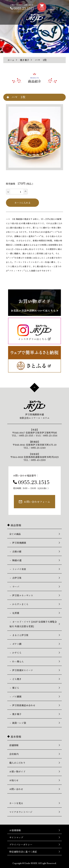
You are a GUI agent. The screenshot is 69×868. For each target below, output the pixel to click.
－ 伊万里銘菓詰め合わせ (22, 705)
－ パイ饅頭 (15, 696)
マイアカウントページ (21, 812)
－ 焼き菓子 (15, 714)
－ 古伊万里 (15, 578)
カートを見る (16, 803)
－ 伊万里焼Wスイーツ (21, 670)
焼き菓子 (25, 60)
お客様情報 (15, 830)
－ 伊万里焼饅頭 (18, 543)
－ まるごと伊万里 (19, 635)
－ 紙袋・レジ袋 (18, 723)
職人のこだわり (17, 763)
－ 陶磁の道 (15, 560)
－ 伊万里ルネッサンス (21, 595)
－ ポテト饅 (15, 644)
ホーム (11, 60)
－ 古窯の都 (15, 551)
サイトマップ (16, 837)
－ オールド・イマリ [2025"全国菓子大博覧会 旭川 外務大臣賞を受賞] (33, 624)
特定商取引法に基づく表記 (23, 852)
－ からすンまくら (19, 604)
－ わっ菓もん (17, 661)
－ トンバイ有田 (18, 569)
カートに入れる (22, 203)
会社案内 (14, 754)
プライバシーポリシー (21, 844)
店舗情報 (14, 745)
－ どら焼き (15, 679)
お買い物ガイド (17, 771)
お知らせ (14, 780)
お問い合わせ (16, 789)
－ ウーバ (14, 587)
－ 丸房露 (14, 613)
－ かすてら (15, 653)
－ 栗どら (14, 688)
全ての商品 (15, 534)
